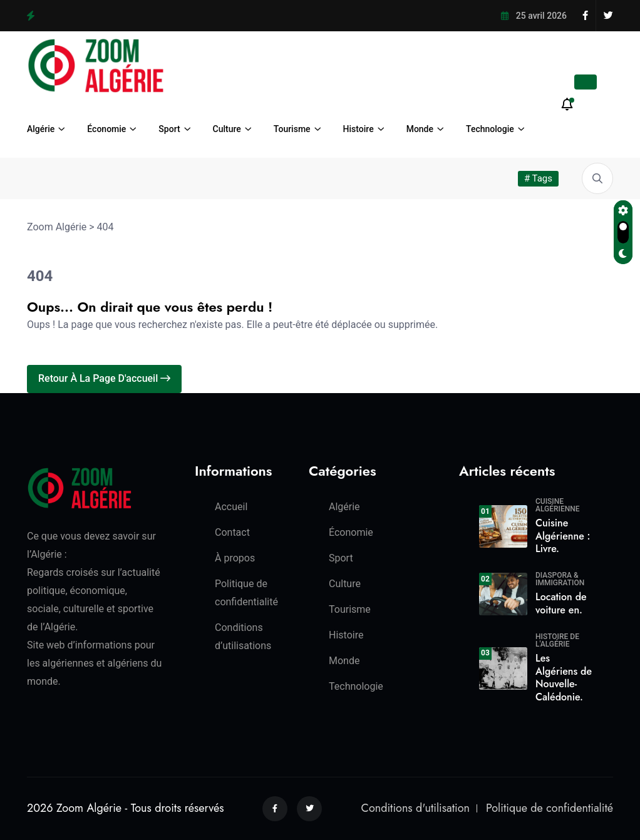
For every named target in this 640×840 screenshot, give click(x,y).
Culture (227, 129)
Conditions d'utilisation (415, 808)
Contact (232, 532)
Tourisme (292, 129)
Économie (106, 129)
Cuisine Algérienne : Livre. (563, 536)
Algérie (41, 129)
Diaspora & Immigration (560, 579)
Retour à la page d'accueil (104, 378)
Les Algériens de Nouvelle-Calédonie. (564, 678)
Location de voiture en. (561, 603)
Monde (420, 129)
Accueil (231, 507)
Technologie (490, 129)
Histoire (359, 129)
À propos (235, 558)
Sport (169, 129)
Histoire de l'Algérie (557, 640)
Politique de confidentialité (550, 808)
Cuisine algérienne (558, 505)
